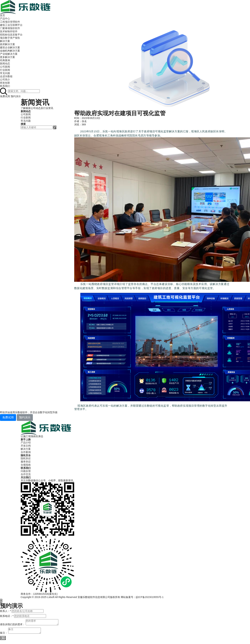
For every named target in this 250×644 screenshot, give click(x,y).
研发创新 (5, 83)
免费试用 (5, 96)
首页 (2, 15)
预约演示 (16, 96)
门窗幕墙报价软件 (10, 28)
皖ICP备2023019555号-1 (150, 597)
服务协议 (26, 462)
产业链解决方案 (9, 54)
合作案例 (26, 452)
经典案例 (5, 60)
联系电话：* (7, 616)
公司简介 (5, 80)
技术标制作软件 (9, 31)
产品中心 (5, 19)
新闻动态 (5, 63)
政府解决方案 (7, 44)
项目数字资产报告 (10, 38)
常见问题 (5, 73)
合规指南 (26, 465)
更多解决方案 (7, 57)
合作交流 (26, 474)
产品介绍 (26, 442)
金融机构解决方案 (10, 51)
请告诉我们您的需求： (12, 624)
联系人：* (5, 611)
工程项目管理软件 (10, 22)
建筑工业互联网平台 (11, 25)
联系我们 (5, 86)
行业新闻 (5, 70)
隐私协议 (26, 458)
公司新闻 (5, 67)
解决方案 (5, 41)
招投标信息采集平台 (11, 35)
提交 (3, 638)
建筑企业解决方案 (10, 47)
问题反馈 (26, 471)
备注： (4, 633)
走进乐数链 (6, 76)
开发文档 (26, 446)
